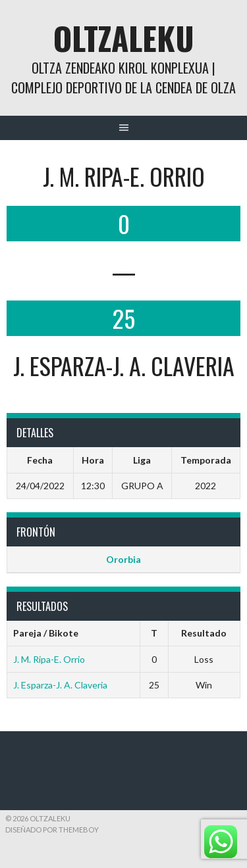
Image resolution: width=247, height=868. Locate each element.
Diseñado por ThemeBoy (52, 830)
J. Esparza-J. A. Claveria (60, 685)
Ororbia (123, 559)
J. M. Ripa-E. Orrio (49, 659)
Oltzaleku (124, 38)
